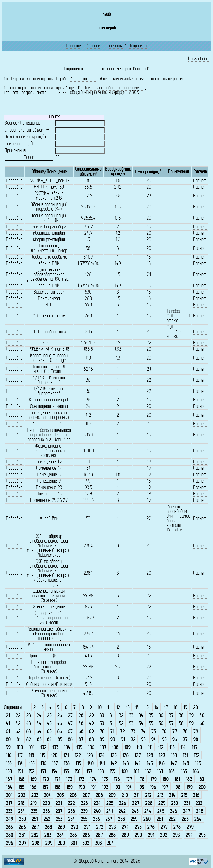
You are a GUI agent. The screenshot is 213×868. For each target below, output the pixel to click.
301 (74, 843)
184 (9, 787)
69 (91, 732)
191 (93, 787)
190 (82, 787)
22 (18, 716)
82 (29, 740)
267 (35, 827)
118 (31, 756)
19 (185, 708)
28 (81, 716)
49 (91, 724)
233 (9, 811)
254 (71, 819)
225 (110, 803)
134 (20, 764)
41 (8, 724)
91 (123, 740)
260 (147, 819)
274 (125, 827)
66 (60, 732)
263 (185, 819)
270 (74, 827)
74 (143, 732)
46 (60, 724)
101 (31, 748)
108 (115, 748)
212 (148, 795)
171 (57, 779)
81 (18, 740)
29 (91, 716)
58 (181, 724)
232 (199, 803)
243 (135, 811)
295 (202, 835)
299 (49, 843)
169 (33, 779)
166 (196, 772)
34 (141, 716)
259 (134, 819)
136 (43, 764)
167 (9, 779)
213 (160, 795)
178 (141, 779)
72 (122, 732)
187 (45, 787)
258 (121, 819)
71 (112, 732)
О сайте (73, 46)
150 (9, 772)
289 (125, 835)
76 (164, 732)
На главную (198, 59)
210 (125, 795)
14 (137, 708)
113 (172, 748)
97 (185, 740)
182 (189, 779)
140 (90, 764)
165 (184, 772)
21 (8, 716)
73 (133, 732)
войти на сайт (84, 79)
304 (110, 843)
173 (81, 779)
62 (18, 732)
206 (73, 795)
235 (34, 811)
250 (22, 819)
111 (150, 748)
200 (202, 787)
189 (69, 787)
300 (61, 843)
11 (109, 708)
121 (66, 756)
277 (164, 827)
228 (149, 803)
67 (70, 732)
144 (138, 764)
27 (70, 716)
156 (77, 772)
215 (184, 795)
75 (153, 732)
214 (172, 795)
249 (9, 819)
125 (113, 756)
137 (55, 764)
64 (39, 732)
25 (49, 716)
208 (99, 795)
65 (49, 732)
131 (185, 756)
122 (78, 756)
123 (90, 756)
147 (174, 764)
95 (164, 740)
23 (28, 716)
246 (173, 811)
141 (102, 764)
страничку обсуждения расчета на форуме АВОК (94, 93)
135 (32, 764)
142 (114, 764)
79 (196, 732)
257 (109, 819)
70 (102, 732)
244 (148, 811)
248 (200, 811)
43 (28, 724)
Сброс (60, 158)
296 (9, 843)
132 (196, 756)
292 (164, 835)
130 (174, 756)
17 (166, 708)
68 (81, 732)
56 (161, 724)
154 (54, 772)
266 (22, 827)
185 (21, 787)
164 (172, 772)
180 (165, 779)
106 (91, 748)
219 (33, 803)
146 (161, 764)
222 (71, 803)
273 (112, 827)
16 (156, 708)
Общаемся (138, 46)
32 (121, 716)
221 (59, 803)
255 (84, 819)
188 (57, 787)
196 (153, 787)
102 (43, 748)
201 (9, 795)
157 (89, 772)
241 (109, 811)
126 (125, 756)
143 (126, 764)
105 (79, 748)
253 (59, 819)
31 (111, 716)
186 (33, 787)
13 (128, 708)
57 (171, 724)
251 (35, 819)
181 (177, 779)
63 (28, 732)
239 (84, 811)
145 (150, 764)
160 (124, 772)
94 (154, 740)
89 (102, 740)
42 (18, 724)
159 (112, 772)
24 (39, 716)
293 (176, 835)
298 (36, 843)
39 (191, 716)
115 (194, 748)
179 (153, 779)
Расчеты (115, 46)
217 (9, 803)
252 (47, 819)
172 (69, 779)
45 (49, 724)
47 (70, 724)
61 (8, 732)
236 (46, 811)
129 (162, 756)
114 (183, 748)
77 (175, 732)
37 (171, 716)
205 (60, 795)
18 (175, 708)
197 (165, 787)
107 (103, 748)
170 (46, 779)
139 (78, 764)
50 (102, 724)
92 (133, 740)
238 (71, 811)
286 (86, 835)
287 (99, 835)
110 (139, 748)
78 (185, 732)
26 (60, 716)
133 (9, 764)
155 (66, 772)
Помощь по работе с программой (113, 88)
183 (201, 779)
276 (151, 827)
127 (138, 756)
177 (129, 779)
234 (21, 811)
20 (195, 708)
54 (141, 724)
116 (9, 756)
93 (143, 740)
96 (175, 740)
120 (54, 756)
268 (48, 827)
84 (49, 740)
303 (98, 843)
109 (127, 748)
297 (23, 843)
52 (121, 724)
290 (138, 835)
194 (129, 787)
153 (43, 772)
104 (67, 748)
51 (111, 724)
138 (67, 764)
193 (117, 787)
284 (60, 835)
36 (161, 716)
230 (174, 803)
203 (35, 795)
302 (86, 843)
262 (172, 819)
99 (8, 748)
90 (113, 740)
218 (21, 803)
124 (101, 756)
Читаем (94, 46)
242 (122, 811)
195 (141, 787)
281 (22, 835)
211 (136, 795)
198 (177, 787)
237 (59, 811)
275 (138, 827)
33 (131, 716)
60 (202, 724)
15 (147, 708)
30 (102, 716)
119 (43, 756)
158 (101, 772)
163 (160, 772)
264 (198, 819)
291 (151, 835)
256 (96, 819)
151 (20, 772)
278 (177, 827)
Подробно (14, 181)
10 (100, 708)
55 (151, 724)
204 (47, 795)
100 (20, 748)
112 (161, 748)
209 (112, 795)
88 (91, 740)
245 (161, 811)
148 (186, 764)
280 (9, 835)
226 (122, 803)
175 (105, 779)
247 (186, 811)
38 (181, 716)
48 (81, 724)
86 (70, 740)
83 (39, 740)
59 (191, 724)
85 (60, 740)
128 (150, 756)
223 (84, 803)
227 (136, 803)
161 (136, 772)
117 (20, 756)
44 (39, 724)
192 (105, 787)
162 (148, 772)
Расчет (200, 181)
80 (8, 740)
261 (160, 819)
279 (190, 827)
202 (22, 795)
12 (118, 708)
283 (48, 835)
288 (112, 835)
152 (31, 772)
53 (131, 724)
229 (162, 803)
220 (46, 803)
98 (196, 740)
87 (81, 740)
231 (187, 803)
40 (202, 716)
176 (117, 779)
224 (97, 803)
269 (61, 827)
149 (198, 764)
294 (189, 835)
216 (196, 795)
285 (73, 835)
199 (189, 787)
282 (35, 835)
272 (100, 827)
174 (93, 779)
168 (21, 779)
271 (87, 827)
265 (9, 827)
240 (97, 811)
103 (55, 748)
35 (151, 716)
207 (86, 795)
